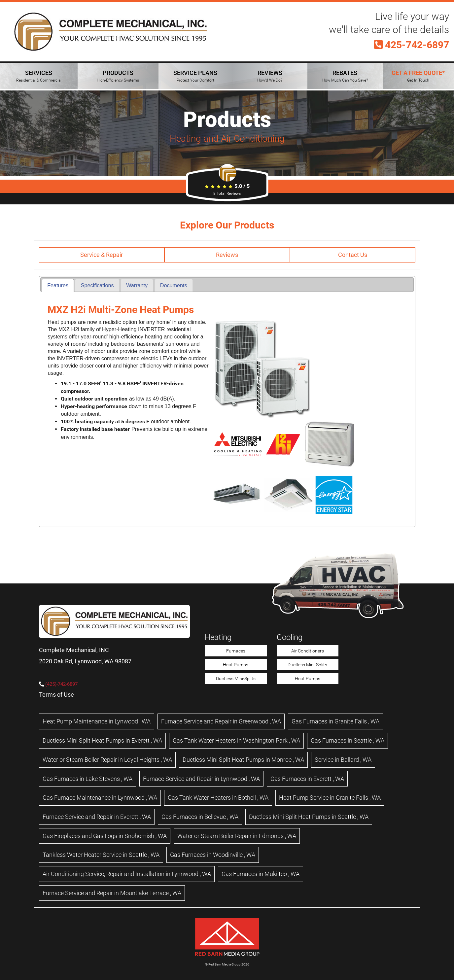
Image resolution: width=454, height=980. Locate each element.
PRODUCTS (118, 76)
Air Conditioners (308, 651)
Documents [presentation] (174, 285)
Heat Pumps (236, 665)
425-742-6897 (412, 45)
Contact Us (353, 255)
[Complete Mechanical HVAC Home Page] (111, 32)
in (97, 721)
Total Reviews (227, 193)
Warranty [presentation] (137, 285)
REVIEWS (270, 76)
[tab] (58, 285)
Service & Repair (102, 255)
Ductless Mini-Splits (236, 679)
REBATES (345, 76)
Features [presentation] (58, 285)
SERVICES (39, 76)
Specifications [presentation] (97, 285)
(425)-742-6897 (61, 684)
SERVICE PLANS (195, 76)
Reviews (227, 255)
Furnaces (236, 651)
